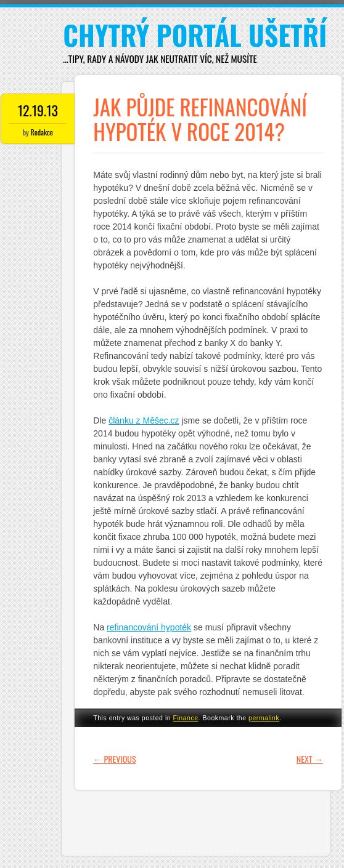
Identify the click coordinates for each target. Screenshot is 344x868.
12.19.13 (38, 110)
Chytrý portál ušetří (195, 35)
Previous (114, 759)
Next (310, 759)
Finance (186, 718)
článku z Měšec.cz (144, 420)
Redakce (42, 132)
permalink (264, 718)
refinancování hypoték (149, 627)
